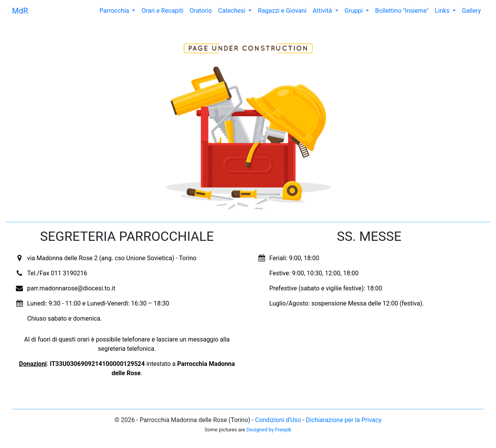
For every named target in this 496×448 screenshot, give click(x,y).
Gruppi (354, 11)
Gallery (471, 11)
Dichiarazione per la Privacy (344, 420)
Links (443, 11)
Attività (323, 11)
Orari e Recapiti (162, 11)
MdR (20, 11)
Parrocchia (115, 11)
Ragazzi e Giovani (282, 11)
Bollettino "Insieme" (402, 11)
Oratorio (201, 11)
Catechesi (233, 11)
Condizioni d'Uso (278, 420)
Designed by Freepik (269, 430)
